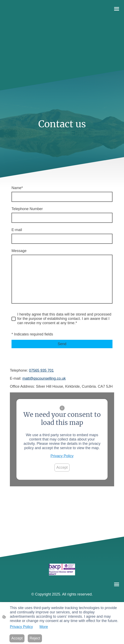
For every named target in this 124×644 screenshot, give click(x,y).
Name (17, 188)
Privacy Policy (62, 456)
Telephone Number (27, 209)
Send (62, 344)
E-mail (17, 230)
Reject (35, 638)
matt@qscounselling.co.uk (44, 378)
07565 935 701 (41, 370)
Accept (62, 467)
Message (19, 251)
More (44, 627)
